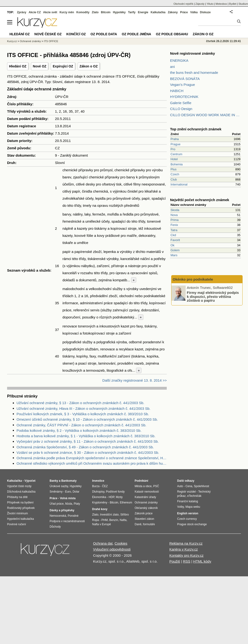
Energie (143, 12)
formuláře (149, 524)
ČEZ (105, 486)
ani (172, 67)
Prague (175, 144)
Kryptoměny (100, 503)
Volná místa (68, 498)
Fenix (174, 225)
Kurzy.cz (12, 41)
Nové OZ (40, 66)
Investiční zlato (109, 515)
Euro (68, 492)
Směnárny (56, 492)
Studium (243, 4)
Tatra (174, 230)
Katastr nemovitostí (147, 492)
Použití (175, 561)
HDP (111, 497)
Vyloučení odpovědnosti (112, 549)
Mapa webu (193, 507)
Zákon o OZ (89, 66)
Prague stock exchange (192, 524)
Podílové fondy (115, 492)
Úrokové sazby (59, 486)
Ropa (96, 520)
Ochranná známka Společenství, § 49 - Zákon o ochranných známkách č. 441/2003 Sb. (85, 447)
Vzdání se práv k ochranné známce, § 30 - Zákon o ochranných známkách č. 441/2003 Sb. (88, 452)
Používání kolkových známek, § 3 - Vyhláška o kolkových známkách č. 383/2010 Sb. (83, 414)
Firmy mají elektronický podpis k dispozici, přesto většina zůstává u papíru (213, 296)
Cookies (121, 543)
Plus (173, 169)
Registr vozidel (186, 492)
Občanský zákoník (146, 508)
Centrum (176, 154)
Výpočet (30, 481)
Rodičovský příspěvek (21, 508)
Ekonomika (99, 497)
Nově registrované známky (192, 53)
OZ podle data (104, 34)
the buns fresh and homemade (194, 73)
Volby (180, 507)
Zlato (95, 12)
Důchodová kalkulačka (21, 492)
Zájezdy (200, 4)
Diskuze (205, 12)
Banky (54, 481)
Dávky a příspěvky (62, 510)
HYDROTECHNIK (184, 97)
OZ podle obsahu (172, 34)
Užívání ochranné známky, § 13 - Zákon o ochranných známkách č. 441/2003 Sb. (80, 403)
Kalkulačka (158, 12)
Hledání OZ (18, 66)
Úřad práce (57, 504)
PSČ (156, 486)
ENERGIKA (179, 60)
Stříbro (124, 515)
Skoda (175, 210)
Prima (175, 220)
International (179, 184)
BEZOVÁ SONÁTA (185, 79)
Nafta (123, 520)
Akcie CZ (35, 12)
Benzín (114, 520)
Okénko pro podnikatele (193, 279)
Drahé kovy (100, 509)
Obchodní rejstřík (184, 4)
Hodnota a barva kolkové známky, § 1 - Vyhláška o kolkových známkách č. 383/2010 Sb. (86, 436)
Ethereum (126, 503)
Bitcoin (106, 12)
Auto (180, 486)
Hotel (174, 159)
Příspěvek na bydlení (20, 503)
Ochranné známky (30, 41)
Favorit (175, 240)
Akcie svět (50, 12)
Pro (173, 149)
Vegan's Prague (182, 85)
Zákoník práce (144, 513)
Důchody (55, 527)
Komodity (83, 12)
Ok (173, 245)
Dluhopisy (98, 492)
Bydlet (233, 4)
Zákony (173, 12)
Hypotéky (119, 12)
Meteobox (221, 4)
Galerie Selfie (181, 103)
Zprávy (22, 12)
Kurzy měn (67, 12)
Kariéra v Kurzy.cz (184, 549)
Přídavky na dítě (17, 497)
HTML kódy (202, 561)
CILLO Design (181, 109)
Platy (77, 504)
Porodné (73, 516)
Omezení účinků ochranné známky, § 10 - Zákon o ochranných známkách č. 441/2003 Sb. (87, 419)
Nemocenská (58, 516)
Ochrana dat (103, 543)
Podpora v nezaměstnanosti (67, 521)
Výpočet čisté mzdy (19, 486)
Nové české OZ (48, 34)
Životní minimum (17, 513)
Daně (138, 524)
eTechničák (194, 496)
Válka (194, 12)
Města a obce (143, 486)
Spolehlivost (202, 486)
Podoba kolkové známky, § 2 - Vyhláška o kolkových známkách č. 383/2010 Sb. (79, 430)
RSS (187, 561)
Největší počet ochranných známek (200, 200)
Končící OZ (76, 34)
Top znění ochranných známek (196, 129)
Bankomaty (69, 481)
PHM (105, 520)
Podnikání (141, 481)
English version (188, 513)
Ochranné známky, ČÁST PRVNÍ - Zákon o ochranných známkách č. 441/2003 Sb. (81, 425)
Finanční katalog (188, 501)
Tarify (132, 12)
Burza (96, 486)
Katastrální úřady (145, 497)
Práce (184, 12)
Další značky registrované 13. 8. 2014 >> (135, 380)
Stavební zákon (144, 519)
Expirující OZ (63, 66)
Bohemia (177, 164)
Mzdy (119, 497)
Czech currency (187, 519)
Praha (175, 139)
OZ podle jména (136, 34)
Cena (189, 486)
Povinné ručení (17, 524)
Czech (175, 174)
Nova (174, 215)
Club (174, 179)
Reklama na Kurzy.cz (186, 543)
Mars (174, 255)
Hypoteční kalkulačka (20, 519)
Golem (175, 250)
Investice (98, 481)
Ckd (173, 235)
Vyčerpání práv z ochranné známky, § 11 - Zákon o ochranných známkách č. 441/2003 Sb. (88, 441)
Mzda (69, 504)
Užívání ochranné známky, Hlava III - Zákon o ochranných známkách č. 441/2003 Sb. (83, 408)
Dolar (76, 492)
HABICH (177, 91)
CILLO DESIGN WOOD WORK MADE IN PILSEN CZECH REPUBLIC (205, 115)
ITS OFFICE (51, 41)
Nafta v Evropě (101, 524)
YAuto (210, 4)
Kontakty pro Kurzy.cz (186, 555)
